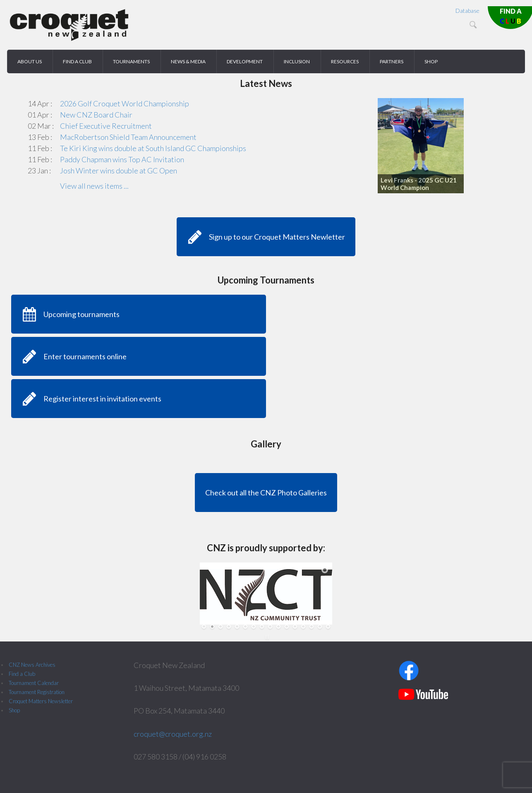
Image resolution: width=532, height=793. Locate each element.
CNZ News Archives (32, 665)
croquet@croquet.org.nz (173, 734)
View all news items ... (94, 186)
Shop (14, 710)
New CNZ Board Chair (96, 115)
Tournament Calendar (34, 683)
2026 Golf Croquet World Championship (125, 103)
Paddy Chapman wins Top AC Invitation (122, 159)
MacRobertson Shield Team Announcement (128, 137)
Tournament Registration (37, 692)
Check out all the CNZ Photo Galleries (266, 493)
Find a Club (22, 674)
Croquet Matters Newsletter (41, 701)
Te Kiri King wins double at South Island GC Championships (153, 148)
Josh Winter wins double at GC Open (119, 171)
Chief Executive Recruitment (106, 126)
